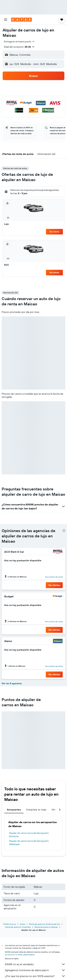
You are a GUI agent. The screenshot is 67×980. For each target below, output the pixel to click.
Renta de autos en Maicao (46, 927)
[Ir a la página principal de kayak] (21, 20)
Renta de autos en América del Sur (45, 924)
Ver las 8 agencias (12, 683)
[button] (6, 20)
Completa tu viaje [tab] (36, 810)
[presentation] (64, 531)
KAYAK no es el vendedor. (35, 964)
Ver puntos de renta (54, 577)
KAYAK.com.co (10, 924)
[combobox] (19, 42)
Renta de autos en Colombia (18, 927)
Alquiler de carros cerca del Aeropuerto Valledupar (29, 843)
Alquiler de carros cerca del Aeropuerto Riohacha (29, 835)
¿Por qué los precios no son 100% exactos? (35, 976)
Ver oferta (54, 232)
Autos (23, 924)
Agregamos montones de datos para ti (35, 970)
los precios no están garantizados (20, 955)
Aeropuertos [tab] (14, 810)
